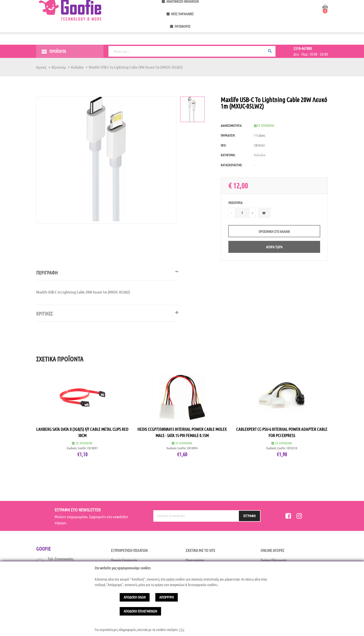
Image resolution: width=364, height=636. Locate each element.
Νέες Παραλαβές (227, 27)
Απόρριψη (167, 597)
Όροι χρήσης (195, 560)
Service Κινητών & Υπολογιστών (144, 27)
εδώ (182, 630)
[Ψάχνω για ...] (192, 51)
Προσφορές (255, 27)
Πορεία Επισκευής (124, 560)
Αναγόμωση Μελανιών (191, 27)
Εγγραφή (249, 516)
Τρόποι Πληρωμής (274, 560)
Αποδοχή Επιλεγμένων (140, 611)
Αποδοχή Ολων (135, 597)
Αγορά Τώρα (274, 247)
